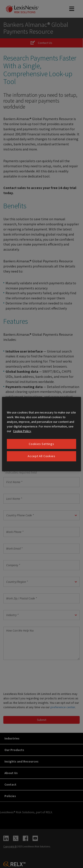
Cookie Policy (22, 431)
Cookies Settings (41, 444)
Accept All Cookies (41, 456)
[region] (41, 434)
